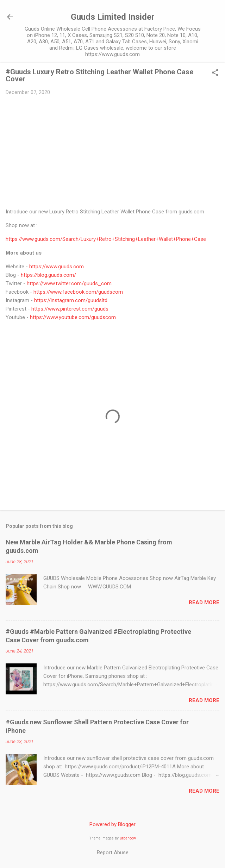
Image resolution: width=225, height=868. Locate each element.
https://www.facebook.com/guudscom (78, 292)
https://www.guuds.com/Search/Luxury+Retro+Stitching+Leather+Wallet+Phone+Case (106, 239)
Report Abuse (113, 853)
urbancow (128, 838)
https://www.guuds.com (57, 267)
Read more (204, 602)
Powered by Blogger (112, 824)
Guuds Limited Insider (113, 17)
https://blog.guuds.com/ (48, 275)
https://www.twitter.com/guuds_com (69, 283)
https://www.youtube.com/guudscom (73, 317)
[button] (215, 73)
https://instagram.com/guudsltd (71, 300)
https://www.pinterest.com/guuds (70, 309)
